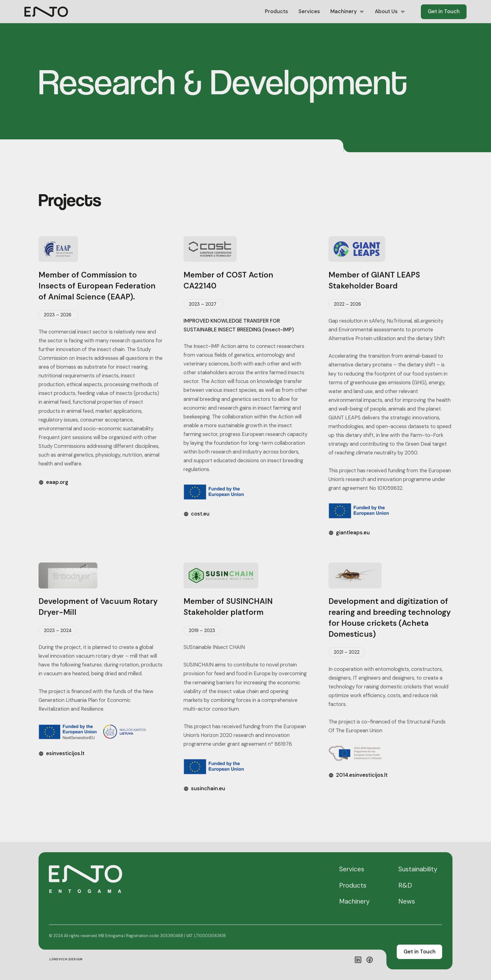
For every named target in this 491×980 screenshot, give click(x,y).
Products (277, 11)
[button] (348, 12)
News (407, 901)
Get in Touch (444, 11)
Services (309, 11)
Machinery (354, 901)
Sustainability (418, 869)
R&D (405, 885)
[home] (46, 12)
